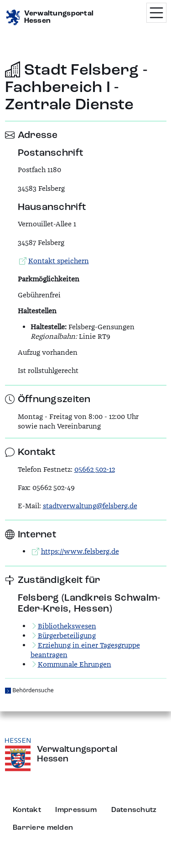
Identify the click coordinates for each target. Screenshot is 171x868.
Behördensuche (33, 690)
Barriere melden (43, 828)
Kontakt (27, 810)
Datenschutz (134, 810)
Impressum (76, 810)
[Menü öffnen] (156, 13)
